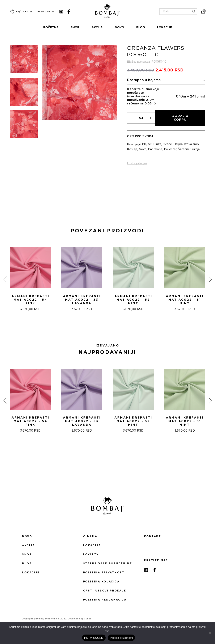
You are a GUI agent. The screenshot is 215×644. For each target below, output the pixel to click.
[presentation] (5, 279)
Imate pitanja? (137, 163)
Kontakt (153, 536)
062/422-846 (45, 12)
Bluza (157, 144)
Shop (75, 28)
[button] (105, 326)
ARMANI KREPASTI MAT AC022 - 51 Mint (185, 300)
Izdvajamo (191, 144)
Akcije (28, 545)
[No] (210, 633)
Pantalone (155, 149)
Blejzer (147, 144)
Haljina (178, 144)
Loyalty (91, 554)
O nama (90, 536)
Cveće (167, 144)
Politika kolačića (101, 582)
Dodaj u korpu (180, 118)
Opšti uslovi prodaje (105, 591)
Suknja (195, 149)
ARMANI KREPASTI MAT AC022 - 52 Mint (133, 300)
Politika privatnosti (104, 573)
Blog (141, 28)
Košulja (132, 149)
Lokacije (165, 28)
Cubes (88, 619)
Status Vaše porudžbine (108, 564)
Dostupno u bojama (166, 80)
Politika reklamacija (105, 600)
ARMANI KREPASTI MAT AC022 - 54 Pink (30, 300)
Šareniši (184, 149)
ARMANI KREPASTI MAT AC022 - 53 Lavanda (82, 300)
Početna (51, 28)
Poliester (170, 149)
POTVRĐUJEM (94, 638)
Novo (119, 28)
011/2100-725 (24, 12)
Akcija (97, 28)
